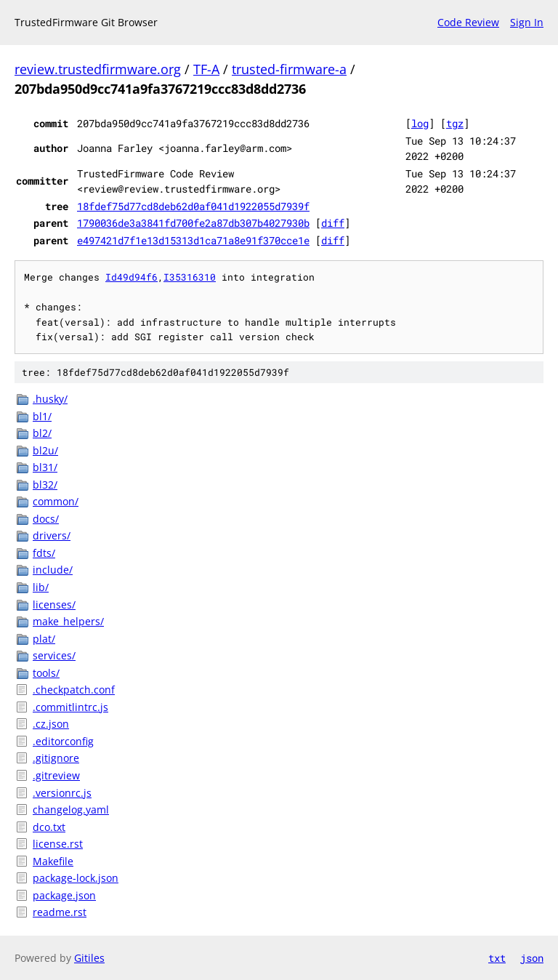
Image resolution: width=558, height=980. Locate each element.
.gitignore (56, 758)
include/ (53, 570)
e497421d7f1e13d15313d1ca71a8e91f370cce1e (193, 240)
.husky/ (50, 399)
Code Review (468, 22)
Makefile (53, 861)
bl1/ (42, 416)
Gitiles (89, 958)
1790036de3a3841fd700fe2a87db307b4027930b (193, 223)
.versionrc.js (62, 793)
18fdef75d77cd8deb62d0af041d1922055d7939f (193, 206)
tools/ (46, 673)
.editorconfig (63, 741)
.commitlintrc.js (70, 707)
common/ (56, 501)
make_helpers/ (68, 621)
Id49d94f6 (132, 277)
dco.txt (49, 827)
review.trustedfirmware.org (98, 69)
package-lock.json (76, 878)
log (420, 123)
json (532, 958)
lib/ (41, 587)
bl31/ (45, 467)
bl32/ (45, 485)
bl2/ (42, 433)
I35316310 (190, 277)
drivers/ (52, 535)
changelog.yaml (71, 810)
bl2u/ (45, 450)
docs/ (46, 519)
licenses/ (54, 605)
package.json (64, 895)
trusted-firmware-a (289, 69)
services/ (54, 655)
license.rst (58, 844)
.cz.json (51, 724)
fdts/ (44, 553)
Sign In (527, 22)
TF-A (206, 69)
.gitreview (56, 775)
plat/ (44, 639)
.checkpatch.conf (74, 690)
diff (333, 223)
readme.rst (60, 912)
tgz (455, 123)
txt (497, 958)
